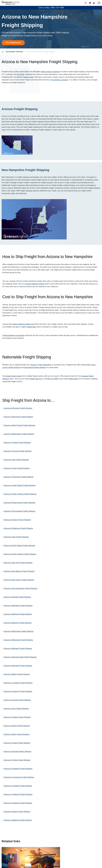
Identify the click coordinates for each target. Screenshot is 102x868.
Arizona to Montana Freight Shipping (18, 614)
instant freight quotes (14, 376)
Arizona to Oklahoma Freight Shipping (18, 528)
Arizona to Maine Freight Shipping (17, 674)
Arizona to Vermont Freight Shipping (18, 451)
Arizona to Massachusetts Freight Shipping (20, 657)
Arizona (34, 365)
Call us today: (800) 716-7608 (51, 8)
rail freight (21, 74)
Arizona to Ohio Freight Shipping (16, 537)
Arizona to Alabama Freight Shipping (18, 820)
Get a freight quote (13, 43)
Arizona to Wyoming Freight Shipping (18, 408)
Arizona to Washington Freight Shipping (19, 434)
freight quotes (29, 77)
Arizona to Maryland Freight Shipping (18, 666)
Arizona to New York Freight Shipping (18, 563)
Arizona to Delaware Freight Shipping (18, 769)
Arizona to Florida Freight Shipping (17, 760)
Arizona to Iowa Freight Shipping (16, 709)
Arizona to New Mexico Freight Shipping (19, 571)
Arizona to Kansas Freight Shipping (17, 700)
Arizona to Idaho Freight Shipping (16, 734)
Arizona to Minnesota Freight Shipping (18, 640)
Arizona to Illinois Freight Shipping (17, 726)
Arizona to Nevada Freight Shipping (17, 597)
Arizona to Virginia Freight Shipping (17, 443)
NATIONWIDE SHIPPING (14, 52)
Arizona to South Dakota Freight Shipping (20, 485)
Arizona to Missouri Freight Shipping (18, 623)
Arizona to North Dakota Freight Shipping (19, 546)
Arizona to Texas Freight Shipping (17, 468)
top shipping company (60, 80)
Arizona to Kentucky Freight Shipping (18, 691)
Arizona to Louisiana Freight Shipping (18, 683)
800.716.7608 (52, 379)
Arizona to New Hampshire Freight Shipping (20, 588)
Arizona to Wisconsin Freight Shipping (18, 417)
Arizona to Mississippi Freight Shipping (19, 631)
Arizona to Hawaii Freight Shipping (17, 743)
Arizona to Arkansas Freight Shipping (18, 803)
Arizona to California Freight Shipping (18, 794)
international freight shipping (35, 367)
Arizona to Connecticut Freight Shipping (19, 777)
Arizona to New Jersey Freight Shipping (19, 580)
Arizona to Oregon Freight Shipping (17, 520)
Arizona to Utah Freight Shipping (16, 460)
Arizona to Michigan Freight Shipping (18, 649)
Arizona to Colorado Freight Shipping (18, 786)
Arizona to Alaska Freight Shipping (17, 812)
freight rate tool (36, 379)
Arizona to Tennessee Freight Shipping (19, 477)
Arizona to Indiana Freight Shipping (17, 717)
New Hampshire (45, 365)
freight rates (73, 379)
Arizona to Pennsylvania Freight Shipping (20, 511)
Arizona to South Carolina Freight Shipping (20, 494)
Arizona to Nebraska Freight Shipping (18, 606)
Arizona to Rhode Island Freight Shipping (19, 503)
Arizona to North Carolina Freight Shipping (20, 554)
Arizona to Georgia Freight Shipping (17, 751)
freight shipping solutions (50, 72)
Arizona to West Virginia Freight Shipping (19, 425)
